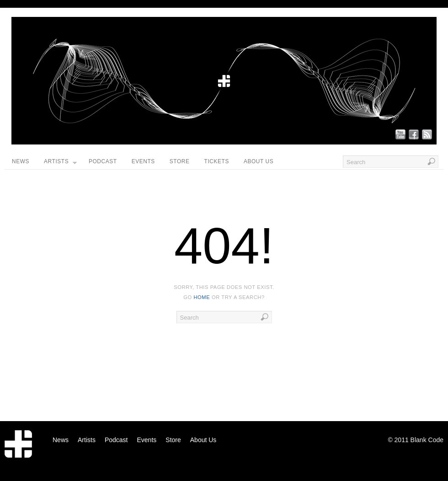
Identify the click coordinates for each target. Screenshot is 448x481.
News (21, 161)
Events (143, 161)
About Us (259, 161)
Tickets (217, 161)
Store (180, 161)
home (202, 297)
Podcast (103, 161)
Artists (60, 164)
